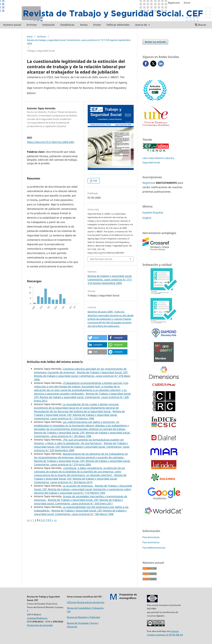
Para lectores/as (151, 537)
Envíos (97, 25)
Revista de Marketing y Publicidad (83, 617)
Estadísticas (67, 25)
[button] (97, 338)
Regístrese (149, 183)
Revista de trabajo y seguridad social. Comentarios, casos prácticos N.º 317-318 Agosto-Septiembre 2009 (79, 42)
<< (28, 520)
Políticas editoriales (118, 25)
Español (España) (153, 213)
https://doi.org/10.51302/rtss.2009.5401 (51, 142)
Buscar (201, 25)
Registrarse (174, 3)
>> (55, 520)
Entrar (187, 3)
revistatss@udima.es (37, 618)
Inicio (30, 36)
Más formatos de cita (101, 259)
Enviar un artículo (155, 42)
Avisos (84, 25)
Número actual (12, 25)
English (147, 218)
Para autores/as (151, 542)
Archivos (32, 25)
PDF (95, 181)
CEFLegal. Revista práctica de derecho (86, 602)
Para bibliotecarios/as (154, 548)
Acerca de (141, 25)
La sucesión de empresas (78, 486)
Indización (49, 25)
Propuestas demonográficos (128, 596)
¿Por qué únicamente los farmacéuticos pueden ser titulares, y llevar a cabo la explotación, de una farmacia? (79, 441)
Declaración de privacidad (40, 625)
